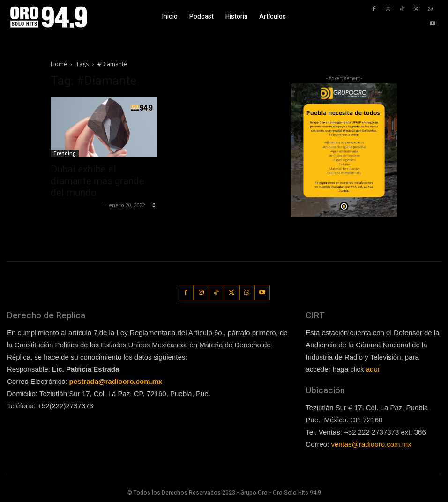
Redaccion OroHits (76, 205)
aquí (373, 369)
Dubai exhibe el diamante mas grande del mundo (97, 181)
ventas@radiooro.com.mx (371, 444)
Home (59, 64)
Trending (65, 153)
